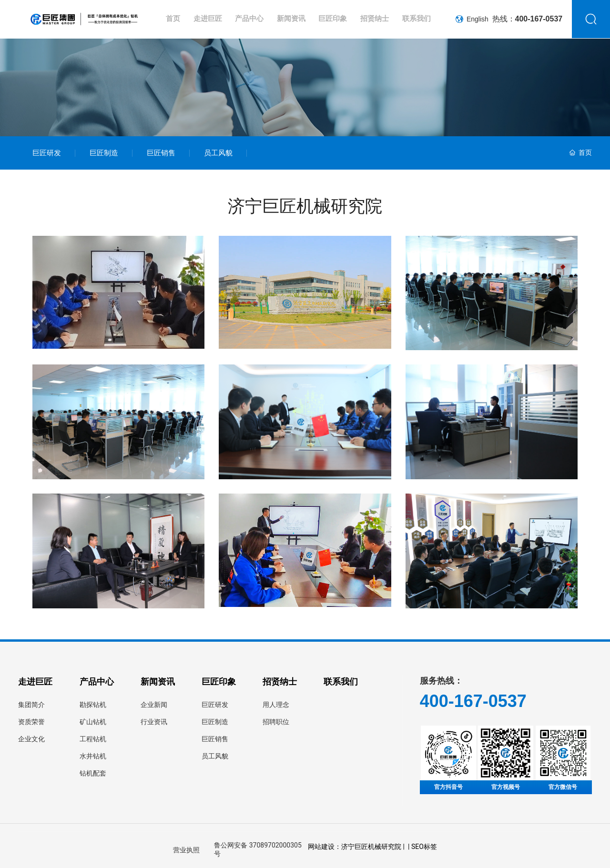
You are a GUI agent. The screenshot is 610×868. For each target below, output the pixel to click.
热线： (528, 19)
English (472, 19)
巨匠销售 (161, 153)
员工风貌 (218, 153)
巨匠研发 (47, 153)
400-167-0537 (473, 701)
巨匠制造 (104, 153)
